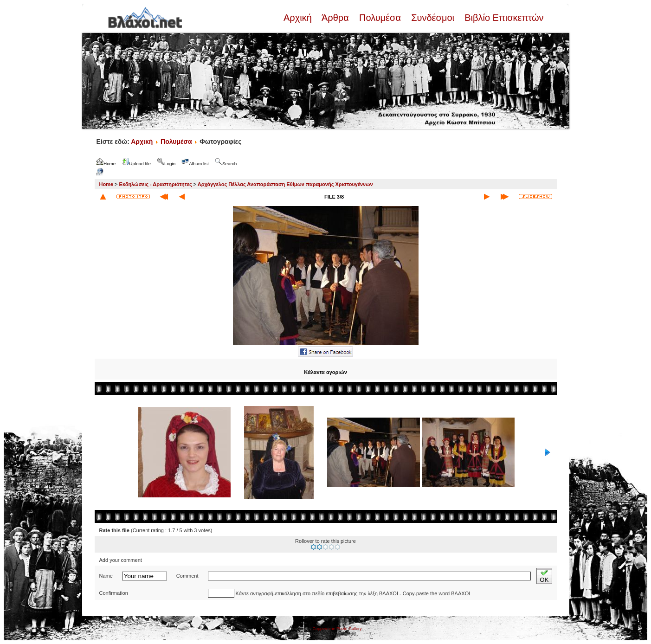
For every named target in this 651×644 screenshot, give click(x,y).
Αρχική (299, 18)
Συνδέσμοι (433, 18)
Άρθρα (335, 18)
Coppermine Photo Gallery (337, 629)
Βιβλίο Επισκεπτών (503, 18)
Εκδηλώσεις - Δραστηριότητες (156, 184)
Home (106, 184)
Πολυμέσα (380, 18)
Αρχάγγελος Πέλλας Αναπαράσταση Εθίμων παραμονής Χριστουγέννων (285, 184)
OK (544, 576)
